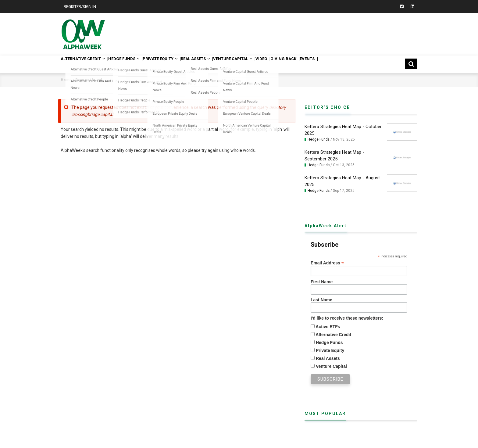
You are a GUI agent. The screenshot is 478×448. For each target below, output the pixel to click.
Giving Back (323, 64)
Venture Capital (262, 64)
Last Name (321, 300)
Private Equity (177, 64)
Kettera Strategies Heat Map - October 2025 (343, 130)
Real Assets (218, 64)
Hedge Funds (134, 64)
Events (352, 64)
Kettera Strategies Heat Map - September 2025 (334, 156)
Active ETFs (327, 327)
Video (296, 64)
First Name (322, 282)
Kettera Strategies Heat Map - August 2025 (342, 181)
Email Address (327, 263)
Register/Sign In (80, 7)
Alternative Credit (87, 64)
